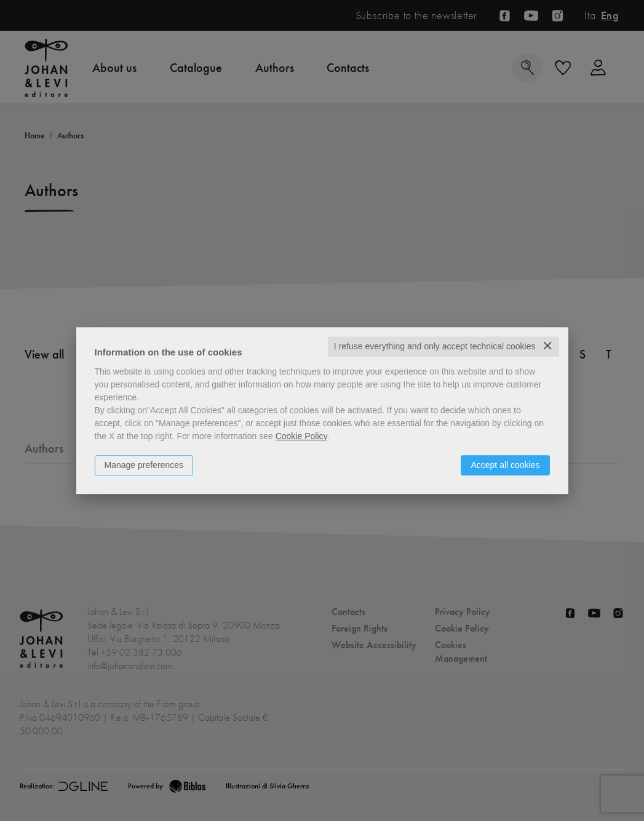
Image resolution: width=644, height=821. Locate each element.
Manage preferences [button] (144, 465)
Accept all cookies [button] (505, 465)
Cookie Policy (301, 436)
